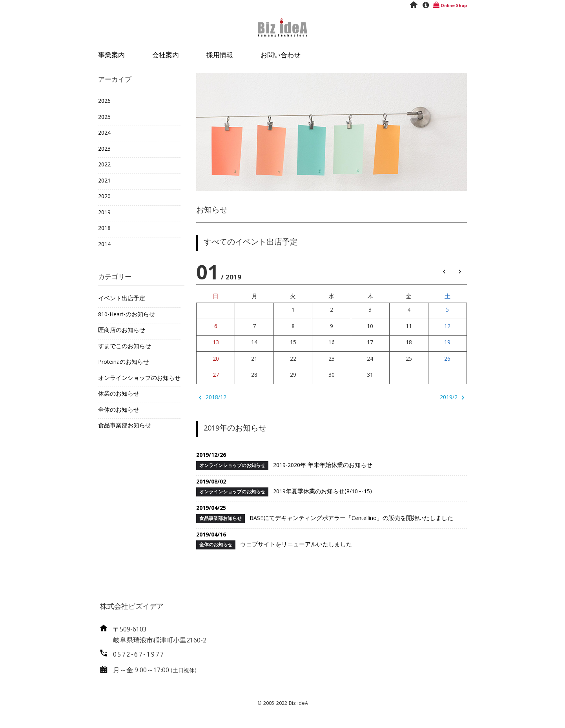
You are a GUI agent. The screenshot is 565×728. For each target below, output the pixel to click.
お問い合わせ (281, 56)
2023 (104, 150)
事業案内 (111, 56)
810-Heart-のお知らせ (127, 315)
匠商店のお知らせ (122, 331)
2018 (104, 229)
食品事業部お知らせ (125, 426)
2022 (104, 165)
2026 (104, 102)
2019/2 (453, 398)
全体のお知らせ (119, 411)
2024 (104, 133)
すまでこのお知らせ (125, 347)
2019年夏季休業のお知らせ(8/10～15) (332, 487)
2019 (104, 213)
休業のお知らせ (119, 394)
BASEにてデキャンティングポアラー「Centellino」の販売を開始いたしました (332, 514)
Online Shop (449, 6)
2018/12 (211, 398)
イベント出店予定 (122, 299)
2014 (104, 245)
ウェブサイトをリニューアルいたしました (332, 540)
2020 (104, 197)
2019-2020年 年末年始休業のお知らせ (332, 461)
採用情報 (220, 56)
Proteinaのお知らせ (124, 363)
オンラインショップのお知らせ (139, 379)
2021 (104, 181)
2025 (104, 118)
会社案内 (166, 56)
